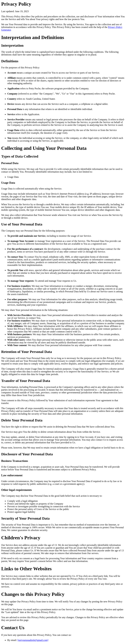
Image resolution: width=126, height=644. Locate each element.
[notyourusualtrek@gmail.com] (33, 640)
